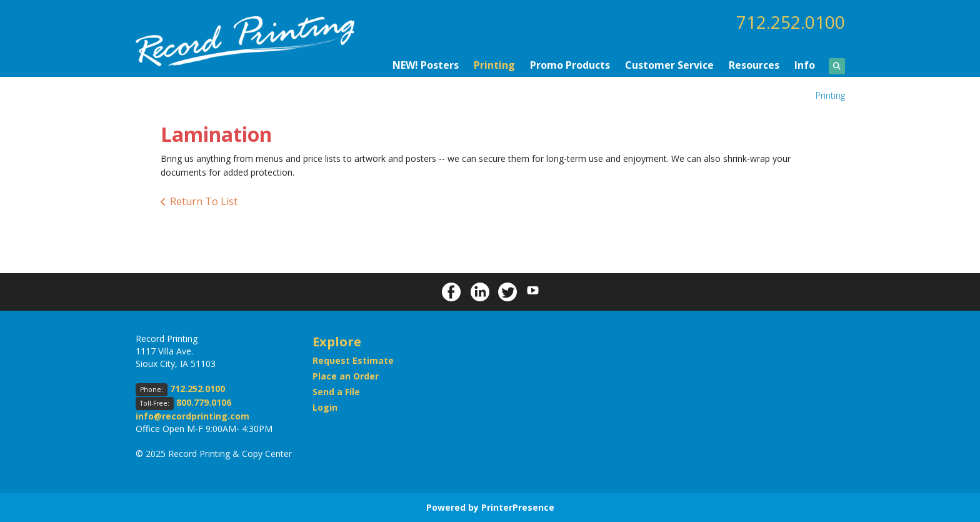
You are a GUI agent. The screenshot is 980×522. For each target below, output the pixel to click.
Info (805, 65)
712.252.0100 (791, 22)
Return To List (204, 201)
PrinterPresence (518, 507)
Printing (494, 65)
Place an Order (346, 376)
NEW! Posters (426, 65)
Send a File (336, 392)
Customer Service (669, 65)
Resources (754, 65)
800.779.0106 (204, 402)
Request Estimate (353, 360)
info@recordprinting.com (192, 416)
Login (325, 407)
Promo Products (570, 65)
